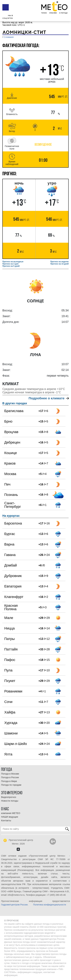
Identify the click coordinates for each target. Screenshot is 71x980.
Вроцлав (11, 432)
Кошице (11, 453)
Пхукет (10, 681)
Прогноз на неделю (59, 262)
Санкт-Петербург (13, 505)
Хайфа (10, 712)
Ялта (8, 754)
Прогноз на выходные (13, 262)
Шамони (11, 733)
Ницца (10, 628)
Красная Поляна (11, 607)
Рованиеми (13, 691)
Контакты (6, 820)
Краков (10, 463)
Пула (8, 670)
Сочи (8, 702)
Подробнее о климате (49, 398)
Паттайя (11, 649)
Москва (10, 474)
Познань (11, 495)
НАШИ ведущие (10, 817)
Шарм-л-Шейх (16, 744)
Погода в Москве (10, 774)
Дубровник (13, 576)
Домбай (11, 565)
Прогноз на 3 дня (10, 264)
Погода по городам (11, 785)
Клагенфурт (14, 597)
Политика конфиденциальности (50, 905)
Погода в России (10, 777)
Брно (8, 421)
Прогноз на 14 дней (59, 264)
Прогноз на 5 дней (11, 266)
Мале (9, 618)
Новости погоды (10, 801)
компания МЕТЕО (11, 813)
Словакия (9, 37)
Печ (7, 484)
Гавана (10, 555)
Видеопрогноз (9, 797)
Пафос (10, 660)
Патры (10, 639)
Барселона (13, 523)
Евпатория (13, 586)
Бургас (10, 534)
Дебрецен (12, 442)
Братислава (14, 411)
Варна (9, 544)
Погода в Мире (9, 781)
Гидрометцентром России (14, 905)
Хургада (11, 723)
